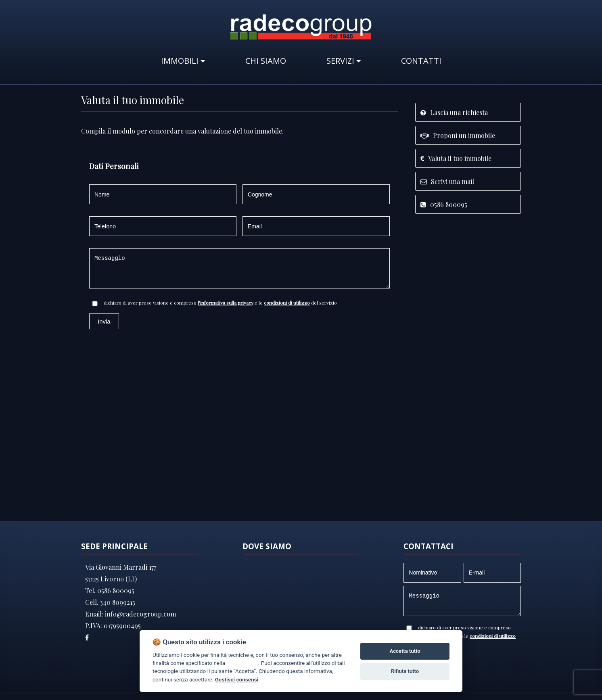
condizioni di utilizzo (287, 303)
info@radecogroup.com (140, 614)
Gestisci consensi (237, 679)
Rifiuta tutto (405, 671)
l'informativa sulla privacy (226, 303)
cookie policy (242, 663)
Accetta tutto (405, 651)
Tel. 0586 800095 (110, 590)
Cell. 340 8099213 (110, 602)
